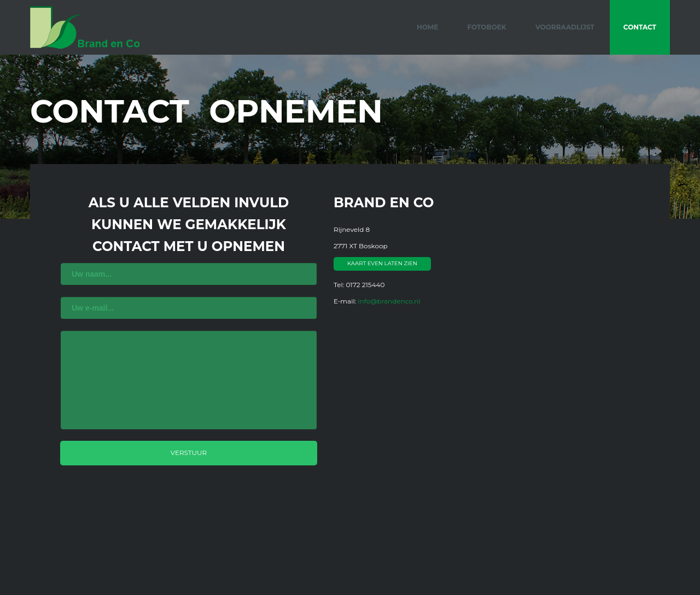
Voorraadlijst (565, 27)
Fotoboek (486, 27)
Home (427, 27)
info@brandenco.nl (389, 301)
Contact (640, 27)
